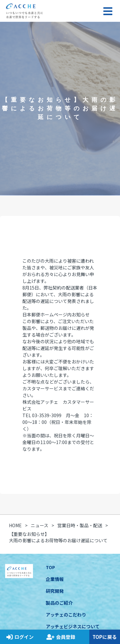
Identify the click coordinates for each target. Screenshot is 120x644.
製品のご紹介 (59, 603)
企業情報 (55, 579)
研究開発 (55, 591)
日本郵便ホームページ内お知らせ (56, 314)
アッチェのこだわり (66, 615)
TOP (50, 567)
